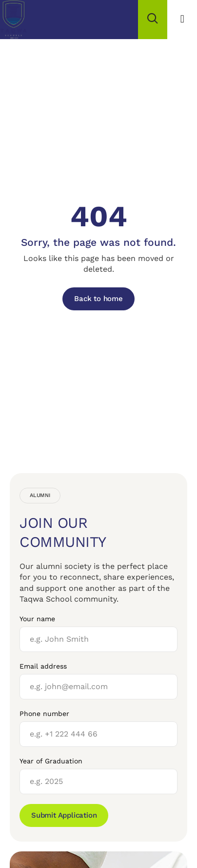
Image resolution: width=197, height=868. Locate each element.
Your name (37, 619)
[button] (182, 19)
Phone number (44, 714)
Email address (43, 666)
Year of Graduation (51, 761)
